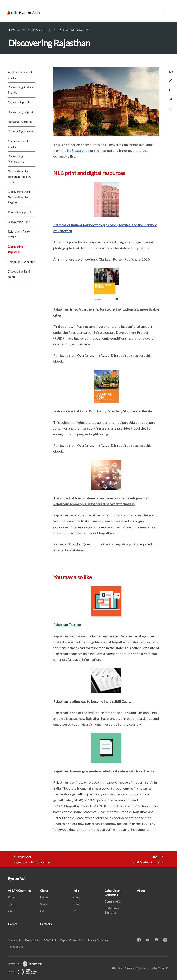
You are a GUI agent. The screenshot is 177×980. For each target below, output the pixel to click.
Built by (26, 972)
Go (10, 911)
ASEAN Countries (20, 891)
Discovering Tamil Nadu (19, 274)
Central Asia (113, 901)
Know (12, 897)
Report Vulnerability (72, 940)
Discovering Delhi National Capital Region (19, 197)
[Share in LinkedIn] (170, 107)
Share (12, 904)
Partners (46, 924)
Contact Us (14, 940)
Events (13, 924)
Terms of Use (16, 946)
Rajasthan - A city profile (19, 234)
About (141, 891)
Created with (27, 964)
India (76, 891)
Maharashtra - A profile (18, 144)
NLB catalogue (78, 150)
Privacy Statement (98, 940)
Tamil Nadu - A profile (21, 262)
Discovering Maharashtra (16, 159)
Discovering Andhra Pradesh (20, 90)
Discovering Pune (19, 222)
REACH (48, 940)
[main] (88, 444)
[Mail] (170, 88)
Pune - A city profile (20, 212)
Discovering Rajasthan (15, 249)
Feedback (31, 940)
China (44, 891)
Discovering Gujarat (21, 112)
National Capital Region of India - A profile (19, 177)
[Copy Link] (170, 81)
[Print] (170, 72)
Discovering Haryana (21, 131)
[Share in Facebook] (170, 98)
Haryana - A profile (20, 122)
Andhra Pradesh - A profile (20, 75)
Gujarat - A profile (19, 102)
